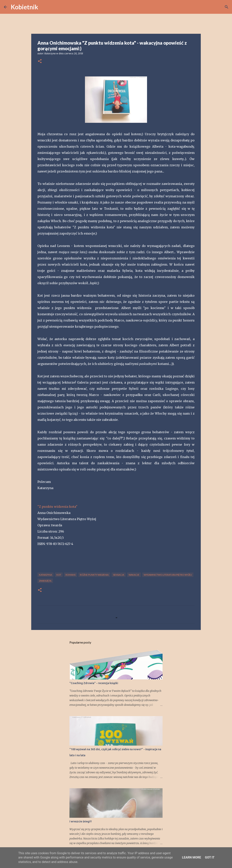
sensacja (119, 575)
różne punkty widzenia (94, 575)
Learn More (191, 857)
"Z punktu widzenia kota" (57, 507)
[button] (40, 61)
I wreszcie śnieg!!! (81, 821)
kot (59, 575)
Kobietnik (25, 7)
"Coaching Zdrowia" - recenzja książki (94, 683)
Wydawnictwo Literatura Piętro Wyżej (168, 575)
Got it (210, 857)
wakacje (134, 575)
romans (71, 575)
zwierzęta (45, 581)
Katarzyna (45, 575)
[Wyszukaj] (44, 7)
